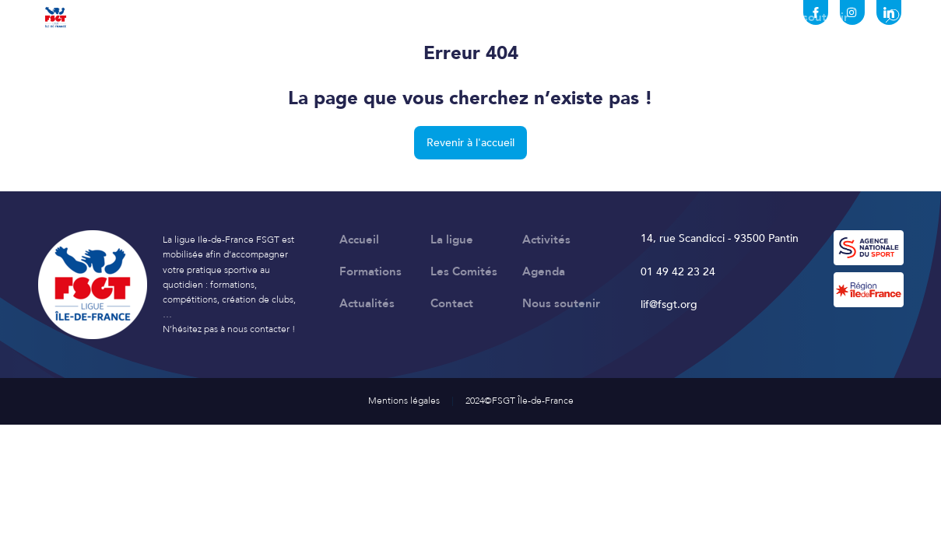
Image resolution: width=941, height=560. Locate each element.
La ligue (169, 17)
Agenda (539, 17)
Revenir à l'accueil (470, 143)
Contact (712, 17)
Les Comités (447, 17)
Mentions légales (404, 401)
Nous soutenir (809, 17)
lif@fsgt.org (669, 304)
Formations (345, 17)
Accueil (91, 17)
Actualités (625, 17)
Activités (252, 17)
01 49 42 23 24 (678, 272)
